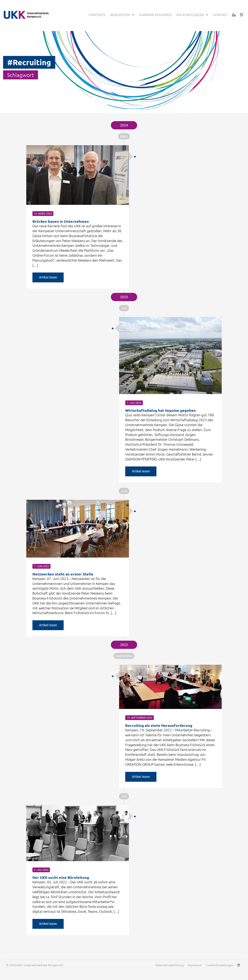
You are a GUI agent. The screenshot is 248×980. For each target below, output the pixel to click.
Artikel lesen (48, 276)
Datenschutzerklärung (170, 968)
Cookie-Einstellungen (220, 968)
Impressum (195, 968)
